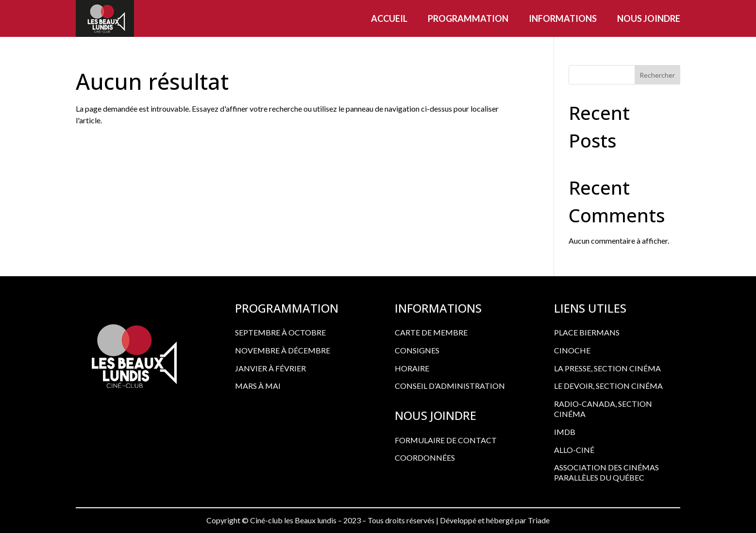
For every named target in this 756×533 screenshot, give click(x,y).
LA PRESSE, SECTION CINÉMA (607, 368)
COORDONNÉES (425, 458)
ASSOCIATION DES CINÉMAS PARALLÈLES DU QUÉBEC (606, 472)
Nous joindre (649, 18)
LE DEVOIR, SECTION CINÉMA (608, 386)
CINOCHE (572, 350)
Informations (563, 18)
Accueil (389, 18)
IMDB (565, 432)
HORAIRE (412, 368)
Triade (539, 520)
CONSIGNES (417, 350)
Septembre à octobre (280, 332)
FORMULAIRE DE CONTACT (446, 440)
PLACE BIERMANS (587, 332)
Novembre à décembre (283, 350)
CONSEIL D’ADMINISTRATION (450, 386)
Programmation (468, 18)
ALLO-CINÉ (574, 450)
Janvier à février (270, 368)
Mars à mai (258, 386)
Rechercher (657, 75)
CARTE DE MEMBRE (431, 332)
